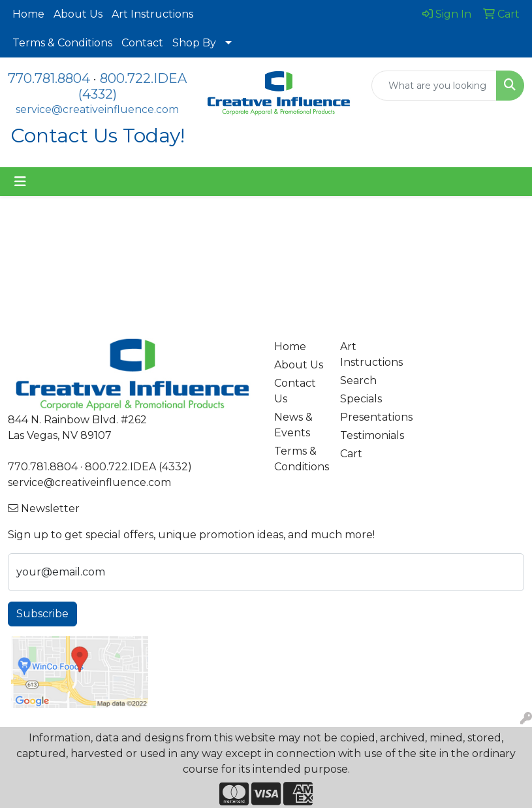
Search (358, 380)
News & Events (293, 425)
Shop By (194, 43)
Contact (142, 43)
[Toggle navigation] (20, 182)
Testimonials (366, 435)
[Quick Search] (434, 86)
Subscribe (42, 614)
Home (28, 14)
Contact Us (295, 391)
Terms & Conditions (62, 43)
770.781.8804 (49, 78)
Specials (361, 399)
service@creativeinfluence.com (97, 109)
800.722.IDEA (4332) (138, 467)
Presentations (366, 417)
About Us (78, 14)
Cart (351, 454)
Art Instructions (152, 14)
